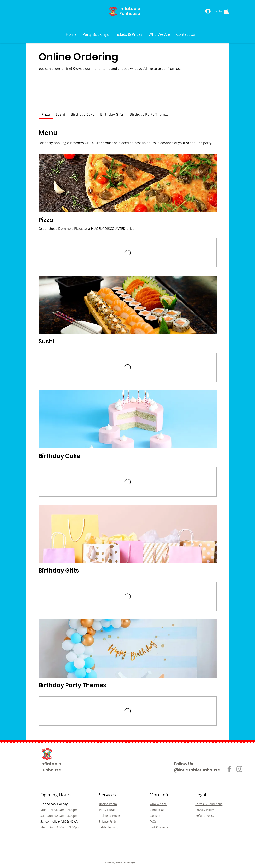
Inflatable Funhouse (130, 11)
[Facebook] (229, 769)
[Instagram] (239, 769)
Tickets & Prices (110, 816)
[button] (226, 11)
